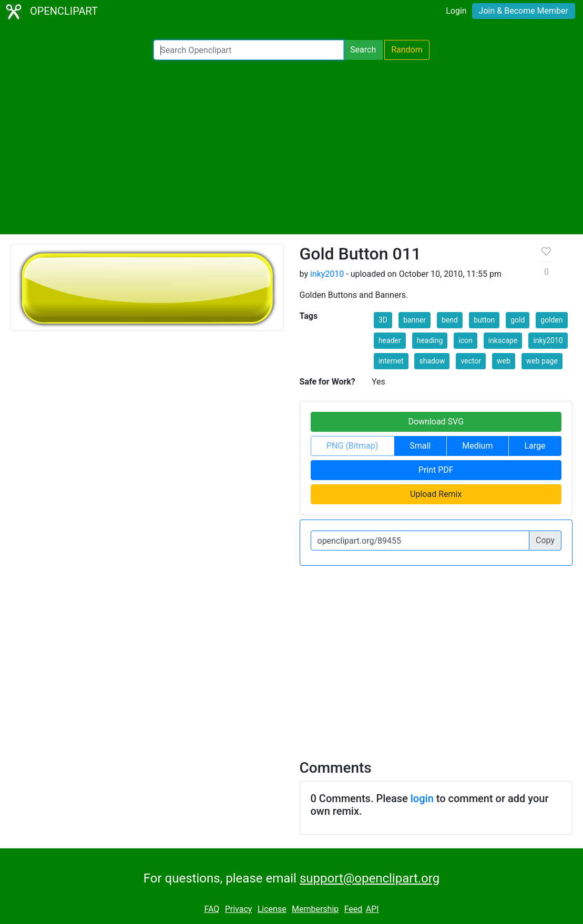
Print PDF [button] (436, 470)
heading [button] (430, 340)
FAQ (212, 909)
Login (456, 11)
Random (407, 50)
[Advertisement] (291, 147)
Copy (545, 540)
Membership (315, 909)
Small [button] (420, 446)
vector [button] (471, 361)
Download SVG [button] (436, 422)
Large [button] (535, 446)
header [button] (390, 340)
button (484, 320)
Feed (354, 909)
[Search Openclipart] (249, 50)
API (372, 909)
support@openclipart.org (370, 878)
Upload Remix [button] (436, 494)
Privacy (239, 909)
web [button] (504, 361)
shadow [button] (432, 361)
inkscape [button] (503, 340)
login (422, 798)
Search (363, 50)
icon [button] (465, 340)
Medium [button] (477, 446)
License (272, 909)
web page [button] (542, 361)
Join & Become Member (524, 11)
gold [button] (518, 320)
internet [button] (391, 361)
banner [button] (415, 320)
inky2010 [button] (548, 340)
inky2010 (327, 274)
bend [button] (450, 320)
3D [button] (383, 320)
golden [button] (551, 320)
